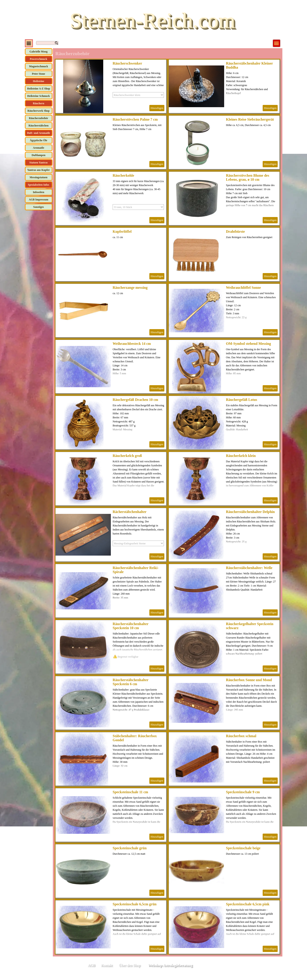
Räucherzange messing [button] (130, 288)
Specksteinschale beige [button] (243, 848)
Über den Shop (130, 965)
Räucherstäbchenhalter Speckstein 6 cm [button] (131, 682)
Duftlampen (38, 155)
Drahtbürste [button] (235, 231)
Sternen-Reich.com (152, 20)
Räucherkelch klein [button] (241, 456)
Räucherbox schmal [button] (241, 736)
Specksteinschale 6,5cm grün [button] (135, 904)
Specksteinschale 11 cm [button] (130, 792)
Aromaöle (39, 148)
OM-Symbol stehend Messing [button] (248, 344)
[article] (111, 86)
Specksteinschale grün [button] (130, 848)
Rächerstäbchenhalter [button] (130, 512)
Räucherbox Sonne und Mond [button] (249, 680)
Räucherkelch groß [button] (127, 456)
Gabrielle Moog (39, 52)
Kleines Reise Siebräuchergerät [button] (250, 119)
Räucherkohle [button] (123, 175)
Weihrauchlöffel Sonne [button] (243, 288)
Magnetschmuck (39, 66)
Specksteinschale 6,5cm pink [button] (248, 904)
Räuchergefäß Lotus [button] (242, 400)
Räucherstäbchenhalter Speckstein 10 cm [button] (131, 626)
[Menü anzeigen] (277, 43)
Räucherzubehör (39, 118)
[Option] (138, 95)
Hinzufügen (157, 108)
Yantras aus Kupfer (39, 170)
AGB (91, 965)
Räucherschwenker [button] (127, 63)
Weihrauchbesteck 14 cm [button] (132, 344)
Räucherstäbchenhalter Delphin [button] (250, 512)
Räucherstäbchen (38, 126)
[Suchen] (47, 43)
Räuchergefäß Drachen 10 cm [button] (135, 400)
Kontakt (107, 965)
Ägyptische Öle (39, 140)
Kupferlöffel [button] (122, 231)
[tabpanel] (259, 966)
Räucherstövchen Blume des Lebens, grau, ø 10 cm (248, 177)
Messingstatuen (38, 177)
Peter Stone (39, 74)
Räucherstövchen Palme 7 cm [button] (135, 119)
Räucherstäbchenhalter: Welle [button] (249, 568)
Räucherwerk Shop (38, 111)
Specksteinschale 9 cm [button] (243, 792)
